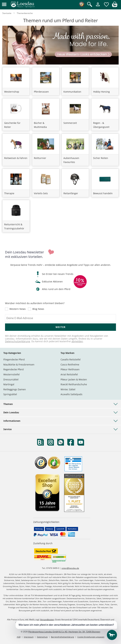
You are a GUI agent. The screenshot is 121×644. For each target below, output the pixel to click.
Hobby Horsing (101, 92)
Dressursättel (11, 379)
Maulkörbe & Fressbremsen (19, 365)
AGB (19, 637)
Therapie (9, 193)
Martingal (9, 384)
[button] (4, 5)
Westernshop (12, 92)
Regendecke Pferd (14, 369)
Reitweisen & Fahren (16, 158)
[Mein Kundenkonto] (98, 6)
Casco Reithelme (70, 365)
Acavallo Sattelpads (71, 394)
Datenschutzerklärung (18, 341)
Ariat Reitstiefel (69, 374)
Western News (18, 309)
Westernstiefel (11, 374)
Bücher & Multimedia (40, 125)
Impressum (29, 637)
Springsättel (10, 394)
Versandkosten (47, 620)
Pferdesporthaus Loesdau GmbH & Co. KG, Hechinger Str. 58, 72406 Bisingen (64, 632)
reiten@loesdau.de (70, 568)
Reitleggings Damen (15, 389)
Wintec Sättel (68, 389)
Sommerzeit (70, 123)
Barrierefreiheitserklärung (63, 637)
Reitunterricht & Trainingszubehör (14, 226)
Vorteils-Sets (41, 193)
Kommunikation (72, 92)
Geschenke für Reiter (12, 125)
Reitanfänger (71, 193)
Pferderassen (41, 92)
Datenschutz (42, 637)
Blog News (38, 309)
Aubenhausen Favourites (71, 160)
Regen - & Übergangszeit (101, 125)
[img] (115, 6)
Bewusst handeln (103, 193)
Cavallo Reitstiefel (71, 359)
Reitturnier (40, 158)
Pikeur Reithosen (70, 369)
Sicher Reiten (101, 158)
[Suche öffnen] (90, 5)
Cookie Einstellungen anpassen (91, 637)
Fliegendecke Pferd (14, 359)
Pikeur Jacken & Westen (74, 379)
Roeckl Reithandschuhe (74, 384)
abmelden (77, 341)
